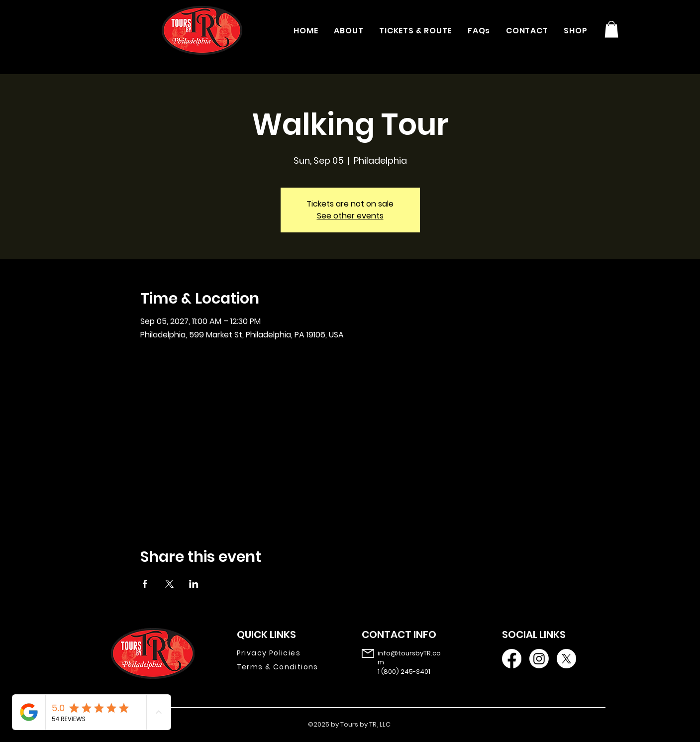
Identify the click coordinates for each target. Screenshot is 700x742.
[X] (566, 659)
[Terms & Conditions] (285, 667)
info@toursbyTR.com (409, 658)
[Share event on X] (169, 584)
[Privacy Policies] (285, 653)
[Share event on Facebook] (145, 584)
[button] (611, 29)
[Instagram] (539, 659)
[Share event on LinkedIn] (194, 584)
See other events (350, 216)
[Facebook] (512, 659)
